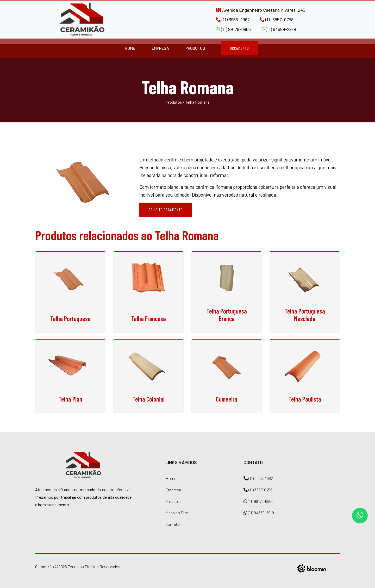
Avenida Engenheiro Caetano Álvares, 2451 (261, 10)
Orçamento (239, 48)
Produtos (195, 48)
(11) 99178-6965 (233, 29)
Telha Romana (197, 102)
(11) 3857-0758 (277, 20)
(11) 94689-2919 (278, 29)
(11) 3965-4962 (233, 20)
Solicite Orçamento (166, 209)
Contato (173, 524)
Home (130, 48)
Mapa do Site (177, 513)
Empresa (160, 48)
